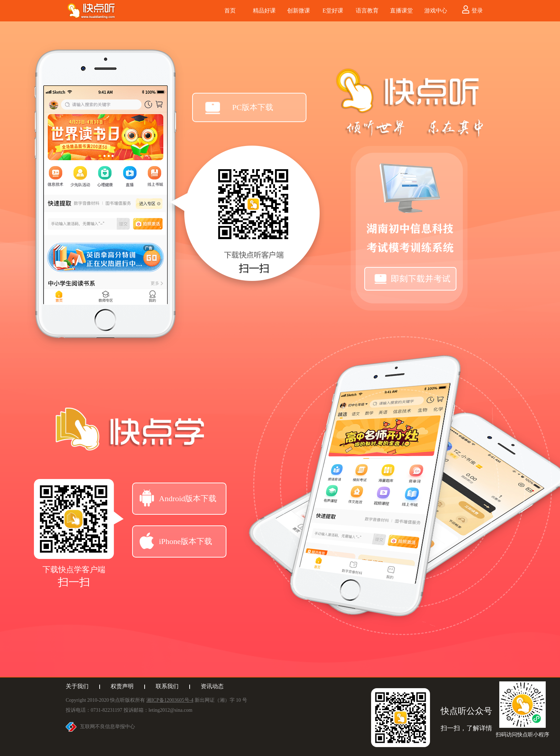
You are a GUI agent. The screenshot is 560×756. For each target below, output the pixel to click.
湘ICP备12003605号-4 (170, 700)
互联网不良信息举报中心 (107, 727)
